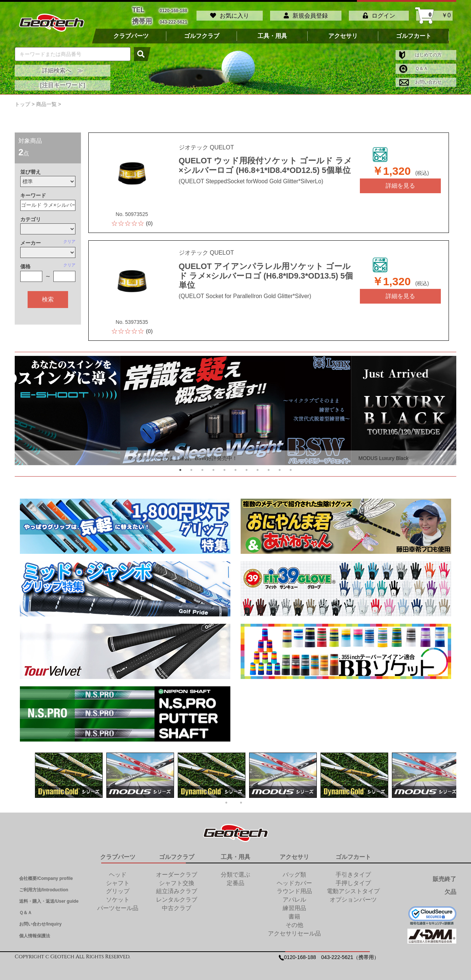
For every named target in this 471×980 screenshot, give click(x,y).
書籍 (294, 912)
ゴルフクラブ (202, 32)
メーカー (31, 239)
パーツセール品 (118, 904)
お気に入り (230, 14)
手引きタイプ (353, 871)
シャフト (118, 879)
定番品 (235, 879)
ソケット (118, 896)
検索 (48, 295)
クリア (69, 237)
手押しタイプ (353, 879)
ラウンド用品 (294, 887)
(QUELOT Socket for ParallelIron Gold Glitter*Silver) (238, 284)
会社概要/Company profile (46, 874)
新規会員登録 (306, 14)
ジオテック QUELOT (206, 144)
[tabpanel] (236, 407)
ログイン (379, 14)
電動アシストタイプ (353, 887)
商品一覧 (46, 100)
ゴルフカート (414, 32)
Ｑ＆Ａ (414, 65)
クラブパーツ (131, 32)
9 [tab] (269, 466)
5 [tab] (224, 466)
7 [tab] (247, 466)
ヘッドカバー (294, 879)
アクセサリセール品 (294, 929)
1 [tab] (180, 466)
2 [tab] (191, 466)
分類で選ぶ (235, 871)
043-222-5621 (173, 19)
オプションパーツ (353, 896)
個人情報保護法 (35, 932)
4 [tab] (213, 466)
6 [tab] (235, 466)
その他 (294, 921)
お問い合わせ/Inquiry (40, 920)
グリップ (118, 887)
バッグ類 (294, 871)
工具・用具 (272, 32)
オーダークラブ (177, 871)
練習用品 (294, 904)
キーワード (33, 192)
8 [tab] (258, 466)
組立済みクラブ (177, 887)
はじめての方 (420, 51)
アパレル (294, 896)
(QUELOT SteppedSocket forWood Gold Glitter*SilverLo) (244, 176)
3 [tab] (202, 466)
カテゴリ (31, 215)
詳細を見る (400, 182)
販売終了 (445, 875)
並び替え (31, 168)
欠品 (450, 888)
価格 (25, 263)
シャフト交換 (177, 879)
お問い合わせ (420, 78)
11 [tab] (291, 466)
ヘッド (118, 871)
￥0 (434, 14)
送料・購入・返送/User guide (49, 897)
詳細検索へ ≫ (63, 67)
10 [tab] (280, 466)
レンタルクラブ (177, 896)
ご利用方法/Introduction (44, 886)
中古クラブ (177, 904)
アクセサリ (343, 32)
